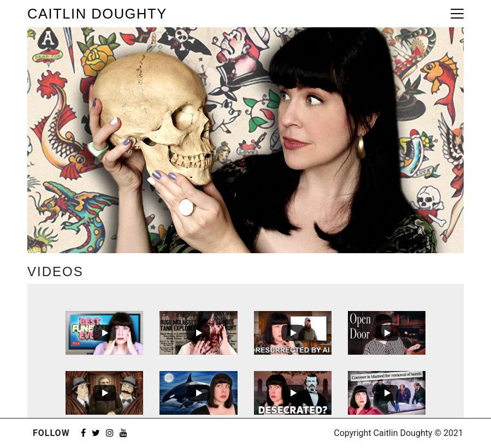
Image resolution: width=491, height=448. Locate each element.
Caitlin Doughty (97, 14)
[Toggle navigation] (457, 14)
